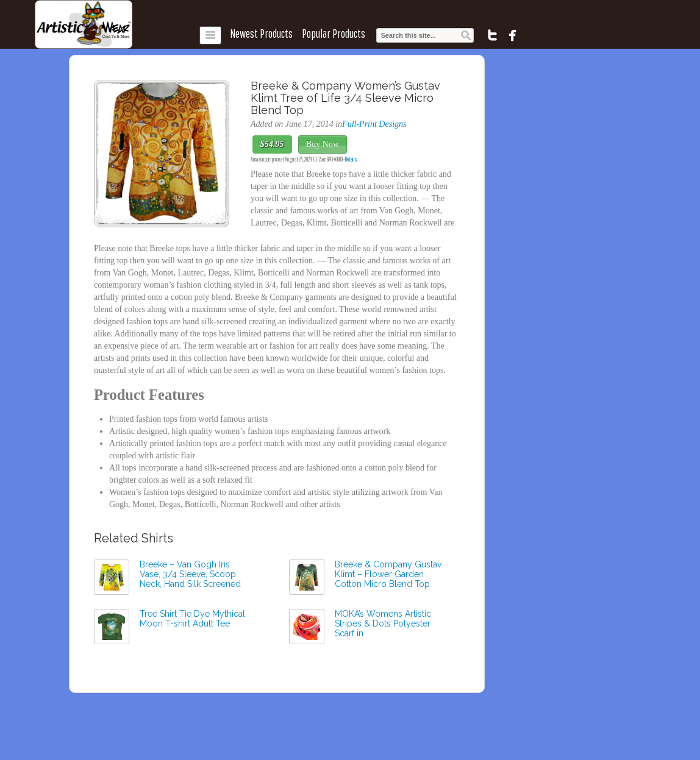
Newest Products (261, 34)
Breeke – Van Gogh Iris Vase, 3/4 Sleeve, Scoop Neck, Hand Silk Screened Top (190, 579)
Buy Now (323, 144)
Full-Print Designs (374, 124)
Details (351, 159)
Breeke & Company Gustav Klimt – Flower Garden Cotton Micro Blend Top (388, 574)
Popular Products (334, 34)
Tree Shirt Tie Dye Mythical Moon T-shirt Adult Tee (192, 619)
